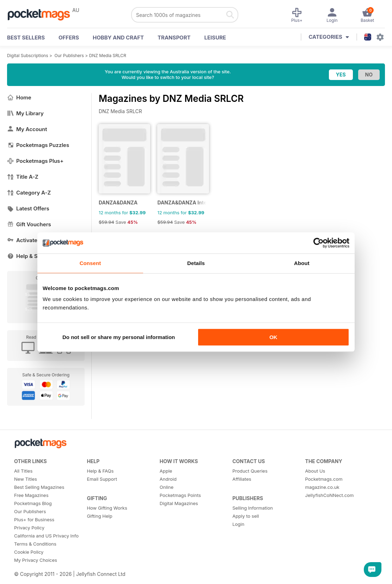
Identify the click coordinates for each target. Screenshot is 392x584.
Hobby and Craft (118, 38)
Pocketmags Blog (33, 503)
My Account (27, 129)
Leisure (215, 38)
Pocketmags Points (180, 495)
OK (273, 337)
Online (167, 487)
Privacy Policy (29, 528)
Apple (166, 471)
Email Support (102, 479)
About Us (315, 471)
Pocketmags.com (324, 479)
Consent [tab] (90, 263)
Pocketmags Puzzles (38, 145)
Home (19, 97)
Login (238, 524)
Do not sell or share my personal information (119, 337)
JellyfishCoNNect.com (330, 495)
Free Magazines (31, 495)
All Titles (23, 471)
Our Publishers (69, 56)
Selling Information (253, 508)
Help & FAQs (100, 471)
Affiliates (242, 479)
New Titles (26, 479)
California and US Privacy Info (46, 536)
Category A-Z (29, 193)
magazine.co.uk (322, 487)
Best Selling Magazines (39, 487)
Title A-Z (23, 177)
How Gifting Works (107, 508)
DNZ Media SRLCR (108, 56)
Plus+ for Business (34, 520)
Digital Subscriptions (28, 56)
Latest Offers (28, 208)
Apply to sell (246, 516)
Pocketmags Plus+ (35, 161)
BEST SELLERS (26, 38)
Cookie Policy (29, 552)
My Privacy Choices (36, 560)
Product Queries (250, 471)
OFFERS (69, 38)
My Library (25, 113)
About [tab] (302, 263)
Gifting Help (99, 516)
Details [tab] (196, 263)
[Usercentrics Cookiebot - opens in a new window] (318, 243)
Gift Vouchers (29, 224)
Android (168, 479)
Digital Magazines (179, 503)
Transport (174, 38)
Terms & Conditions (35, 544)
